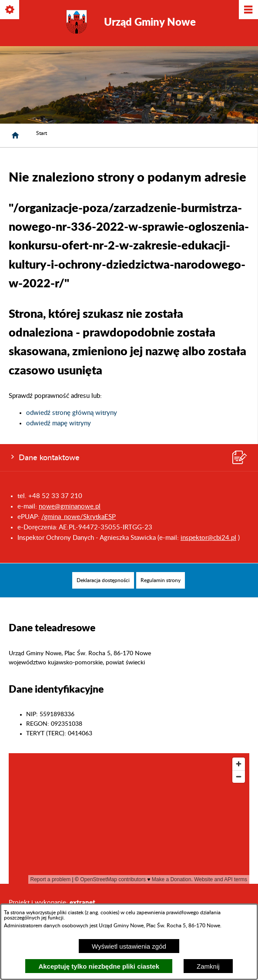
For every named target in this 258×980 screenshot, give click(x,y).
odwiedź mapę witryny (59, 423)
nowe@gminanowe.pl (70, 507)
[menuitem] (103, 580)
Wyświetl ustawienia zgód (129, 946)
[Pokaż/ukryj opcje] (10, 10)
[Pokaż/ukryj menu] (248, 10)
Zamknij (208, 966)
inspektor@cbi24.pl (208, 538)
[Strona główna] (15, 135)
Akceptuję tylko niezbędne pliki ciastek (99, 966)
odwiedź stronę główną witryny (72, 413)
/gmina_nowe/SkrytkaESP (79, 517)
